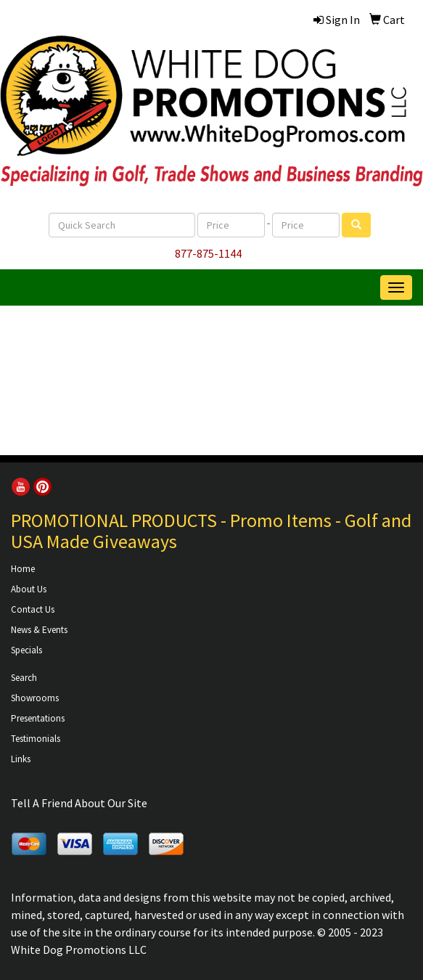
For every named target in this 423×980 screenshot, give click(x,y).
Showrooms (35, 698)
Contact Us (33, 609)
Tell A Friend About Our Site (79, 803)
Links (21, 759)
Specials (26, 650)
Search (24, 678)
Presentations (38, 718)
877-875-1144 (208, 253)
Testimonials (36, 739)
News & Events (39, 630)
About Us (29, 589)
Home (23, 569)
